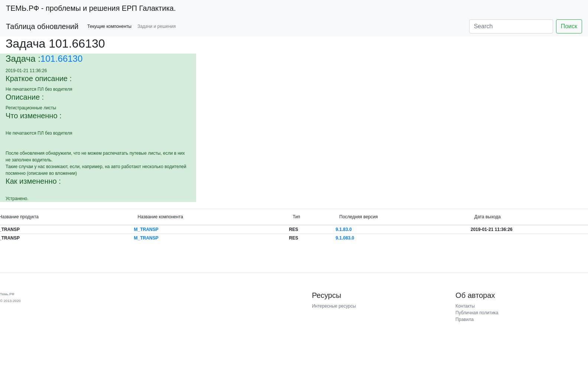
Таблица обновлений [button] (42, 26)
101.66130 (61, 59)
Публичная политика (477, 313)
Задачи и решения (157, 26)
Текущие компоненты (109, 26)
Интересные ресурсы (334, 306)
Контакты (465, 306)
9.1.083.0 (345, 238)
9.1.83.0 (344, 229)
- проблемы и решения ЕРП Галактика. (91, 8)
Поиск (569, 26)
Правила (464, 319)
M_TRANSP (146, 229)
